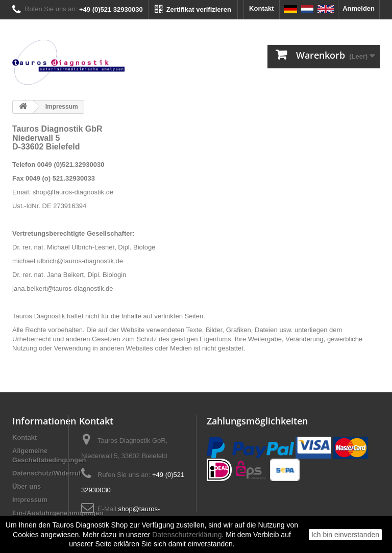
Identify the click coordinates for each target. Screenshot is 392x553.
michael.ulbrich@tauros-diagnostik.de (68, 261)
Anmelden (359, 8)
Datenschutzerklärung (187, 535)
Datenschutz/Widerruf (46, 473)
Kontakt (261, 8)
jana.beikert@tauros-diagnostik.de (63, 288)
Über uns (27, 486)
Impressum (30, 500)
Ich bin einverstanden (345, 535)
